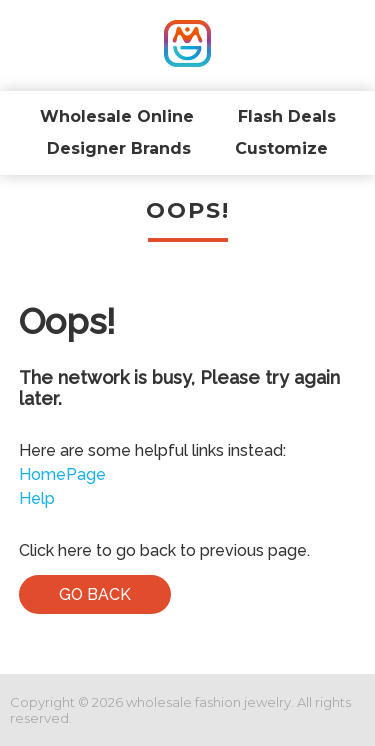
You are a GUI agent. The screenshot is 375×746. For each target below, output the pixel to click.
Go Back (95, 594)
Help (37, 498)
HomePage (62, 474)
